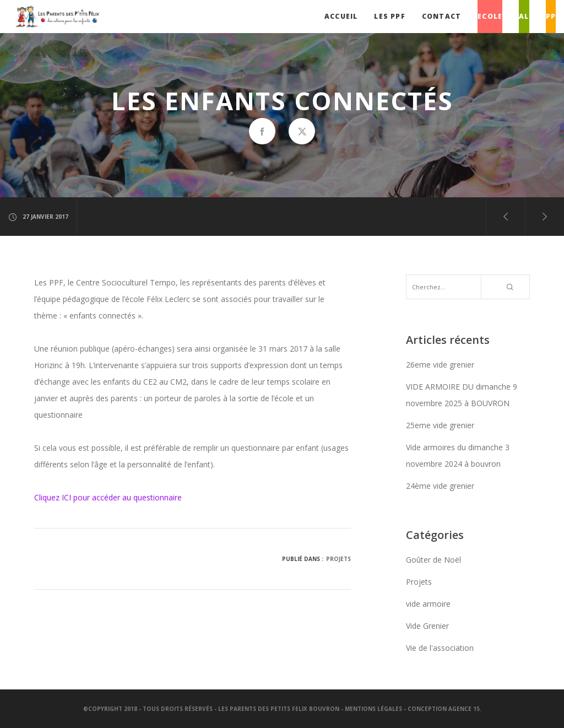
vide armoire (428, 604)
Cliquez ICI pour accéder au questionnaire (108, 497)
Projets (338, 559)
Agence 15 (464, 709)
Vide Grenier (427, 626)
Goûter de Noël (433, 560)
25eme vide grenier (440, 425)
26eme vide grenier (440, 365)
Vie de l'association (440, 648)
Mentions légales (373, 709)
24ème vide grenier (440, 486)
